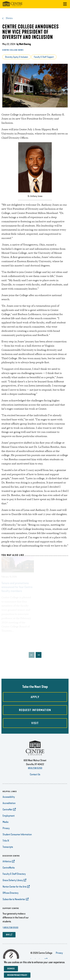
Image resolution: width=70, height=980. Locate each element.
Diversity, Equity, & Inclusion (17, 57)
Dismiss (11, 969)
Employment (9, 816)
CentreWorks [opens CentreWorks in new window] (9, 868)
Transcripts (8, 847)
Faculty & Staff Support (44, 57)
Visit (35, 723)
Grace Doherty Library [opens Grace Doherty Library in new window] (13, 880)
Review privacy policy (17, 975)
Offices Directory (11, 893)
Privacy (6, 828)
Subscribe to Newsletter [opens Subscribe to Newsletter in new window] (14, 899)
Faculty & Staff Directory (14, 874)
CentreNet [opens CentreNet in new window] (8, 809)
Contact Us (35, 774)
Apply (35, 697)
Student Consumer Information (17, 834)
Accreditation (9, 803)
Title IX (6, 841)
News (9, 18)
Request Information (35, 710)
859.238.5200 (35, 768)
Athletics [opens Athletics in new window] (7, 861)
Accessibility (9, 797)
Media (6, 822)
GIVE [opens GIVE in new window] (8, 935)
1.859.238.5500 (10, 928)
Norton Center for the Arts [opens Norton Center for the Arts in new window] (14, 887)
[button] (65, 4)
